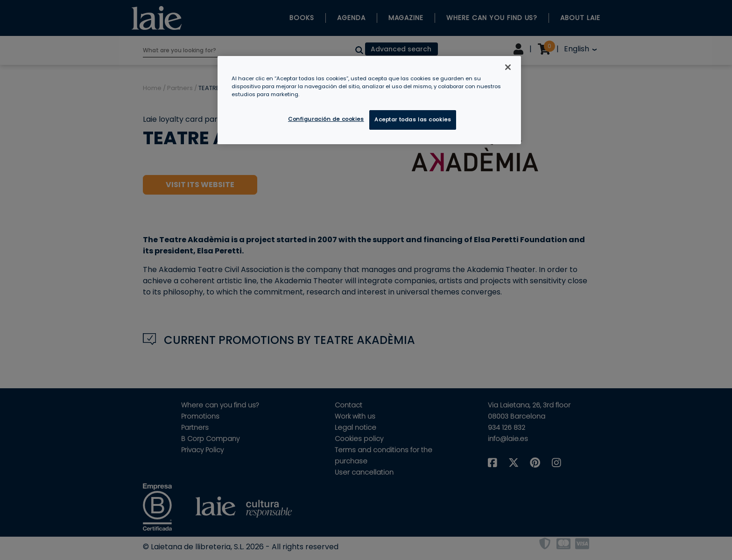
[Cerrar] (508, 67)
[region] (369, 100)
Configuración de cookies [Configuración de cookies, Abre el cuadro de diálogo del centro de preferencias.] (326, 119)
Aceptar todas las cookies (413, 119)
